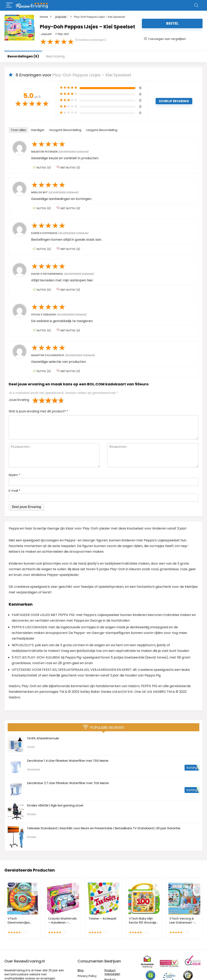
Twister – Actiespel (102, 919)
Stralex (31, 814)
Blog (81, 970)
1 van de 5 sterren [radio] (35, 400)
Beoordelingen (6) (23, 56)
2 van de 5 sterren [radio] (39, 400)
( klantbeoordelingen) (91, 40)
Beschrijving (55, 56)
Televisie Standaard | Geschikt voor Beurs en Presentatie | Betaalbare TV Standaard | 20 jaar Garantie (104, 828)
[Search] (196, 5)
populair (61, 17)
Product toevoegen (112, 972)
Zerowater (33, 769)
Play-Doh (63, 34)
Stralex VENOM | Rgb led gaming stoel (55, 805)
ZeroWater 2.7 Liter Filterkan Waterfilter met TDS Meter (68, 783)
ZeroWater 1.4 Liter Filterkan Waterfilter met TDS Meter (68, 761)
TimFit (31, 747)
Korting (192, 768)
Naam (14, 475)
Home (44, 17)
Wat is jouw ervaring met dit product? (38, 411)
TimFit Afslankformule (43, 738)
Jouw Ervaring (19, 400)
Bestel (172, 23)
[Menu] (9, 5)
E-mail (14, 491)
